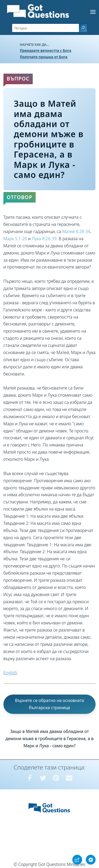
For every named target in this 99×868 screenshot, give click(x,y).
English (10, 673)
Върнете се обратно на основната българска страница (50, 704)
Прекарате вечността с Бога (46, 50)
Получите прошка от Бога (44, 57)
